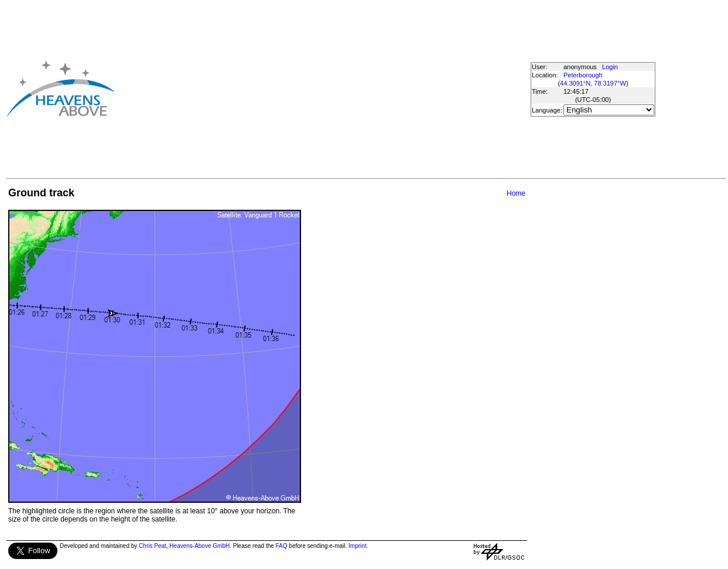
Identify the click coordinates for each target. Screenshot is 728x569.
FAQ (282, 546)
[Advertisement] (303, 88)
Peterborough (583, 75)
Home (516, 193)
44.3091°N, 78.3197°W (593, 83)
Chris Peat (153, 546)
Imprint (358, 546)
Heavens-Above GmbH (199, 546)
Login (610, 67)
